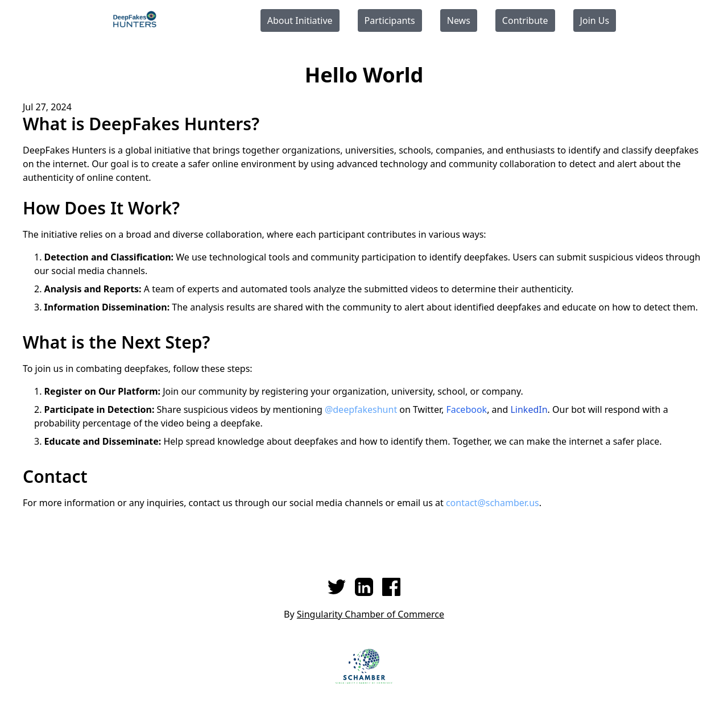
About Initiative (300, 20)
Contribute (525, 20)
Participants (390, 20)
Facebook (466, 409)
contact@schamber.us (493, 503)
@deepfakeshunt (361, 409)
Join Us (595, 20)
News (459, 20)
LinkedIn (529, 409)
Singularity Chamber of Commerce (371, 614)
